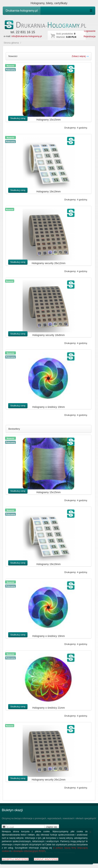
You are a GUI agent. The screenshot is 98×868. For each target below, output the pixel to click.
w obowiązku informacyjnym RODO (28, 851)
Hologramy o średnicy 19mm (48, 407)
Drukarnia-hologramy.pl (22, 11)
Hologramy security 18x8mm (49, 335)
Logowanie (90, 31)
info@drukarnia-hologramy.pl (27, 36)
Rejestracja (90, 36)
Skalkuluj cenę (18, 118)
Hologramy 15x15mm (49, 120)
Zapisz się (52, 827)
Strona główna (11, 43)
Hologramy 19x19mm (49, 191)
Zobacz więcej (80, 56)
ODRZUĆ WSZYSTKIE (46, 859)
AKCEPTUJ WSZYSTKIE (15, 859)
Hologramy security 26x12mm (49, 263)
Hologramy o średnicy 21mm (48, 708)
